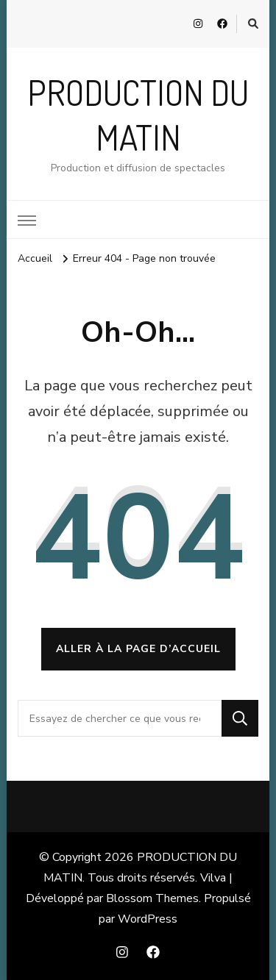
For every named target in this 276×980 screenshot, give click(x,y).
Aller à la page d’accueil (138, 649)
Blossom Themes (152, 898)
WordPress (148, 919)
